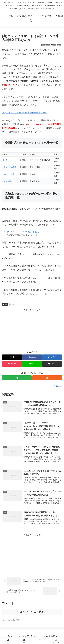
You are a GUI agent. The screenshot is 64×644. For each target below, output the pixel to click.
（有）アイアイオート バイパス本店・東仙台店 (21, 232)
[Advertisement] (32, 329)
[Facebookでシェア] (32, 357)
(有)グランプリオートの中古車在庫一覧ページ (25, 113)
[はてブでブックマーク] (52, 357)
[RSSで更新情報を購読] (47, 378)
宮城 (5, 304)
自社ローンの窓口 (9, 167)
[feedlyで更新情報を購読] (17, 378)
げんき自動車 (8, 181)
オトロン (6, 160)
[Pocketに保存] (12, 364)
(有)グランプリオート (18, 304)
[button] (52, 364)
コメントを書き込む (32, 612)
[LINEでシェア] (32, 364)
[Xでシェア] (12, 357)
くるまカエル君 (8, 174)
